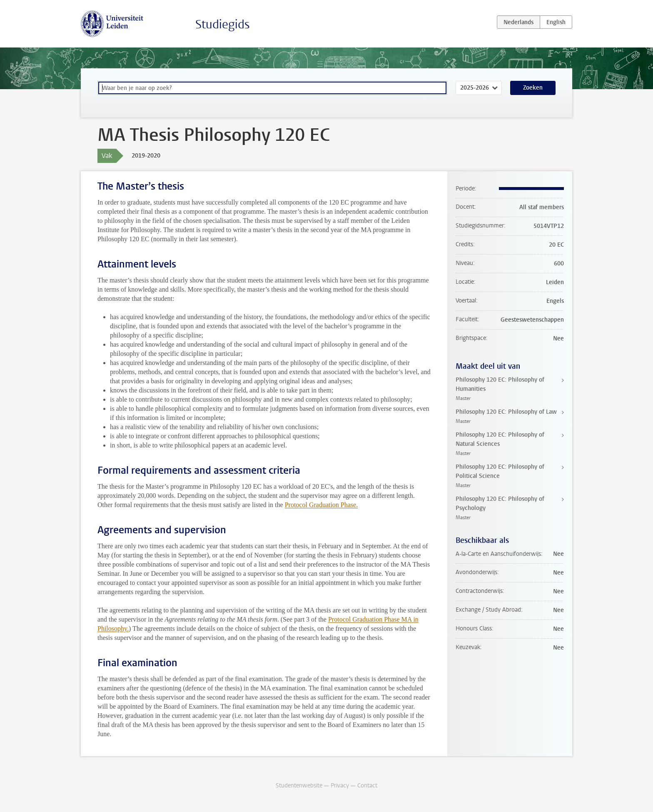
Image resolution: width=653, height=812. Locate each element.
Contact (367, 786)
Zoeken (533, 88)
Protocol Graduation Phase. (322, 505)
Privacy (340, 786)
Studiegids (223, 24)
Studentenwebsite (299, 786)
